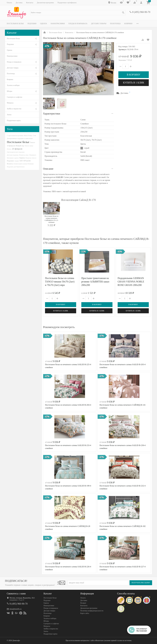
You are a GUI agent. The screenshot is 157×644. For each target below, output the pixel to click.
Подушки (32, 24)
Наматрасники (58, 24)
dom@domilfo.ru (16, 609)
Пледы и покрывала (78, 24)
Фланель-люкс (24, 155)
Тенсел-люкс (29, 146)
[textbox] (78, 13)
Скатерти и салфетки (14, 97)
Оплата (9, 3)
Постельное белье (15, 24)
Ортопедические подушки (16, 152)
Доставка (19, 3)
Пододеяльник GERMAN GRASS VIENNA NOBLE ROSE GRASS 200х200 (131, 282)
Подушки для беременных (16, 167)
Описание (48, 169)
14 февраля (11, 146)
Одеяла (44, 24)
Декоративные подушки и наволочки (20, 138)
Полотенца (115, 24)
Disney (9, 149)
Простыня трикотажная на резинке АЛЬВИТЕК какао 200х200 (95, 282)
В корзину (134, 75)
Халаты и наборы (13, 85)
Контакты (30, 3)
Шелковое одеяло (13, 158)
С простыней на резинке (15, 135)
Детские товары (99, 24)
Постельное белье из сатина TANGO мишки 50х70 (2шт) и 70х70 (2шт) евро (60, 282)
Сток (34, 135)
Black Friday (28, 135)
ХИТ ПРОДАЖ (25, 161)
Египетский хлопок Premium (24, 164)
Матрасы (10, 103)
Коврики (128, 24)
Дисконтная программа (45, 3)
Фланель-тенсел (31, 158)
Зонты (9, 115)
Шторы (10, 91)
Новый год (20, 146)
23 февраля (17, 149)
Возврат (83, 603)
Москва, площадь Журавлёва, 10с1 (22, 598)
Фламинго (33, 155)
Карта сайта (85, 613)
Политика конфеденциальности (92, 611)
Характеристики (52, 114)
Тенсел (33, 142)
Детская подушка (13, 155)
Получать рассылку (141, 583)
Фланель (10, 164)
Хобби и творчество (14, 109)
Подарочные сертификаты (67, 3)
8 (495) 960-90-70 (141, 12)
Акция (17, 161)
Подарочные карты (14, 121)
